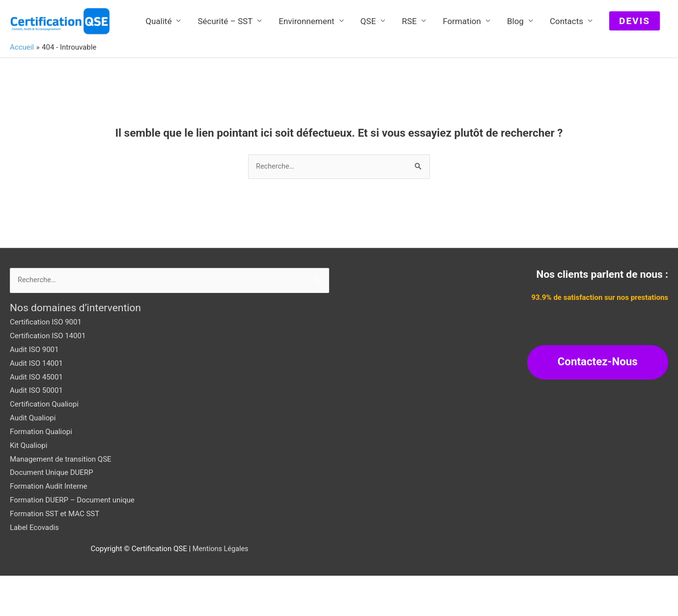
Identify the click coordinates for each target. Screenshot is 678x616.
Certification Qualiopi (44, 444)
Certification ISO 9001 (46, 362)
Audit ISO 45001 (36, 417)
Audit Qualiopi (33, 458)
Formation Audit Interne (48, 527)
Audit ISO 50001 (36, 431)
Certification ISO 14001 (48, 376)
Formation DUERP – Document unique (72, 540)
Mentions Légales (221, 589)
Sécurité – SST (225, 65)
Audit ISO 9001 (34, 390)
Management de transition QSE (61, 499)
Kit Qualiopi (28, 486)
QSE (368, 65)
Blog (515, 65)
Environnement (306, 65)
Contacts (566, 65)
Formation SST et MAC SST (55, 554)
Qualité (158, 65)
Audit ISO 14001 (36, 404)
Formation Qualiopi (41, 472)
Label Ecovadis (34, 568)
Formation (462, 65)
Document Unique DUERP (51, 513)
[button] (635, 65)
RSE (409, 65)
